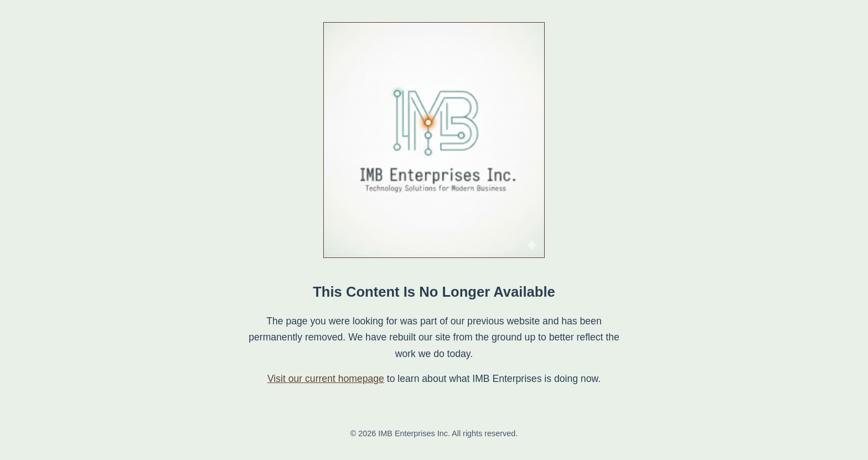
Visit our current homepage (326, 379)
